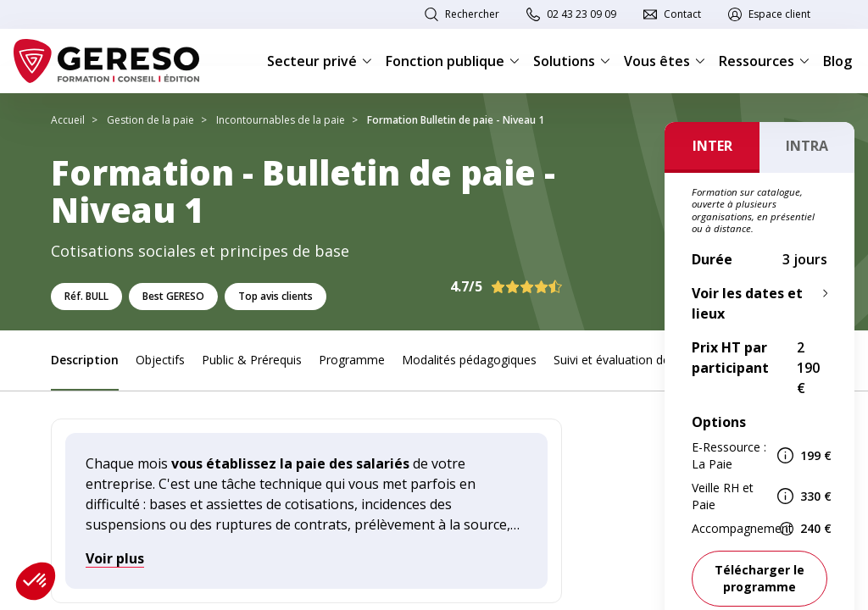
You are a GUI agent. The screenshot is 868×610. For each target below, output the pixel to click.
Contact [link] (682, 14)
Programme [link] (352, 360)
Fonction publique (453, 61)
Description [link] (85, 360)
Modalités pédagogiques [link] (469, 360)
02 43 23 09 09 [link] (581, 14)
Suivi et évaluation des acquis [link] (634, 360)
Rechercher (472, 14)
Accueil (68, 120)
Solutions (572, 61)
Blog (837, 61)
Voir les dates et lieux (747, 303)
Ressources (764, 61)
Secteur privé (320, 61)
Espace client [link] (779, 14)
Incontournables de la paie (281, 120)
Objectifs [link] (160, 360)
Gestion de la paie (150, 120)
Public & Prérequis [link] (252, 360)
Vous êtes (665, 61)
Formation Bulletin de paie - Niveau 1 (456, 120)
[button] (36, 581)
